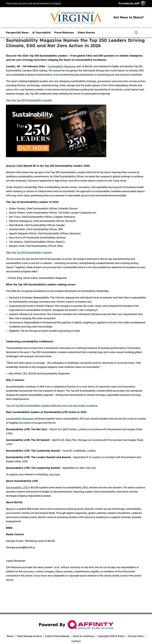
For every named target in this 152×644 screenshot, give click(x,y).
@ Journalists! (41, 32)
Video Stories (86, 32)
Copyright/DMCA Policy (111, 636)
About (10, 636)
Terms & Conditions (83, 636)
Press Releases (64, 32)
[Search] (136, 33)
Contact (76, 641)
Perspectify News (17, 32)
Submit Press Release (57, 636)
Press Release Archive (29, 636)
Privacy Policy (136, 636)
